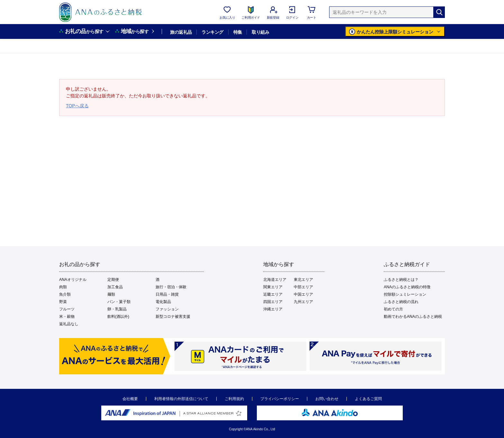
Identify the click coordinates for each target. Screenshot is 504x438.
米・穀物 (67, 317)
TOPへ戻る (77, 106)
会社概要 (130, 399)
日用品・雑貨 (167, 294)
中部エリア (303, 287)
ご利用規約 (234, 399)
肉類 (63, 287)
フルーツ (67, 309)
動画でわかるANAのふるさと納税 (413, 317)
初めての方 (393, 309)
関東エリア (273, 287)
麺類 (111, 294)
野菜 (63, 302)
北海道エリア (275, 280)
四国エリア (273, 302)
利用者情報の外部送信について (181, 399)
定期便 (113, 280)
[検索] (439, 12)
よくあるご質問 (368, 399)
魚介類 (65, 294)
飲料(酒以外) (118, 317)
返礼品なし (69, 324)
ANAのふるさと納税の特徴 (407, 287)
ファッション (167, 309)
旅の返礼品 (181, 32)
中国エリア (303, 294)
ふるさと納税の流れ (401, 302)
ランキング (212, 32)
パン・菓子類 (119, 302)
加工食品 (115, 287)
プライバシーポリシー (280, 399)
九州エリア (303, 302)
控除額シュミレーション (405, 294)
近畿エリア (273, 294)
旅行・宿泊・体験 (171, 287)
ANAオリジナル (73, 280)
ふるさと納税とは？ (401, 280)
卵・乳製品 (117, 309)
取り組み (260, 32)
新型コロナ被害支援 (173, 317)
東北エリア (303, 280)
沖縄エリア (273, 309)
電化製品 (163, 302)
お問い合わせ (327, 399)
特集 (238, 32)
